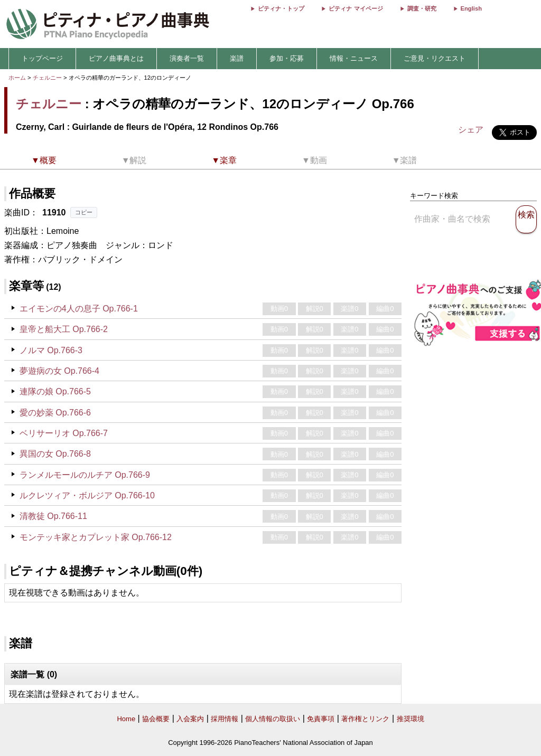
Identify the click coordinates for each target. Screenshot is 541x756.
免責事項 (321, 719)
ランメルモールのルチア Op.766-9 (85, 475)
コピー (84, 212)
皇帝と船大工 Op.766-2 (64, 329)
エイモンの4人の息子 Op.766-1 (79, 309)
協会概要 (156, 719)
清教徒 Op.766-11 (53, 516)
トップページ (42, 58)
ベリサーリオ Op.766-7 (64, 433)
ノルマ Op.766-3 (51, 350)
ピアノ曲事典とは (116, 58)
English (471, 8)
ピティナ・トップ (281, 8)
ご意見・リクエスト (435, 58)
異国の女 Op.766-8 (55, 454)
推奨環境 (411, 719)
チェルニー (47, 78)
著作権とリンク (365, 719)
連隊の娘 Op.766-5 (55, 391)
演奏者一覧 (187, 58)
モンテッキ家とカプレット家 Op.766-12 (96, 537)
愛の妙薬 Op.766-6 (55, 413)
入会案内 (190, 719)
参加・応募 (287, 58)
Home (126, 719)
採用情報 (225, 719)
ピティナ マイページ (356, 8)
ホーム (17, 78)
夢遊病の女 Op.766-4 (59, 371)
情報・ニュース (354, 58)
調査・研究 (422, 8)
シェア (471, 130)
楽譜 (237, 58)
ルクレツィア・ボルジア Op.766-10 (87, 495)
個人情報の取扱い (273, 719)
